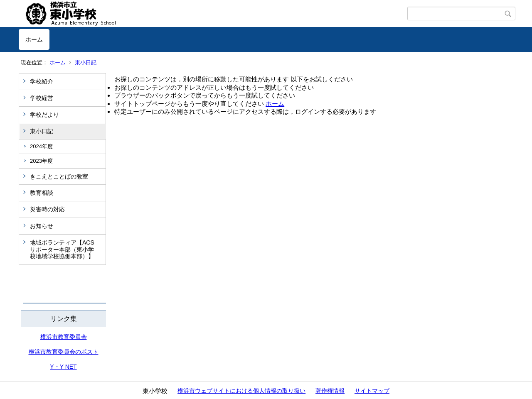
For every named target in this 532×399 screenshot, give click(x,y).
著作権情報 (330, 391)
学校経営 (42, 98)
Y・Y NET (63, 367)
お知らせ (42, 226)
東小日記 (86, 62)
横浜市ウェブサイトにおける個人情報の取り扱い (241, 391)
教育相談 (42, 193)
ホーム (34, 39)
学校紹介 (42, 81)
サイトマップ (372, 391)
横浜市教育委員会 (64, 337)
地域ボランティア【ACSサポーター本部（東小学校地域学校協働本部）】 (62, 250)
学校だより (44, 115)
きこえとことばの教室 (59, 176)
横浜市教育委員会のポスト (64, 352)
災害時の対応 (47, 209)
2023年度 (41, 161)
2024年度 (41, 146)
